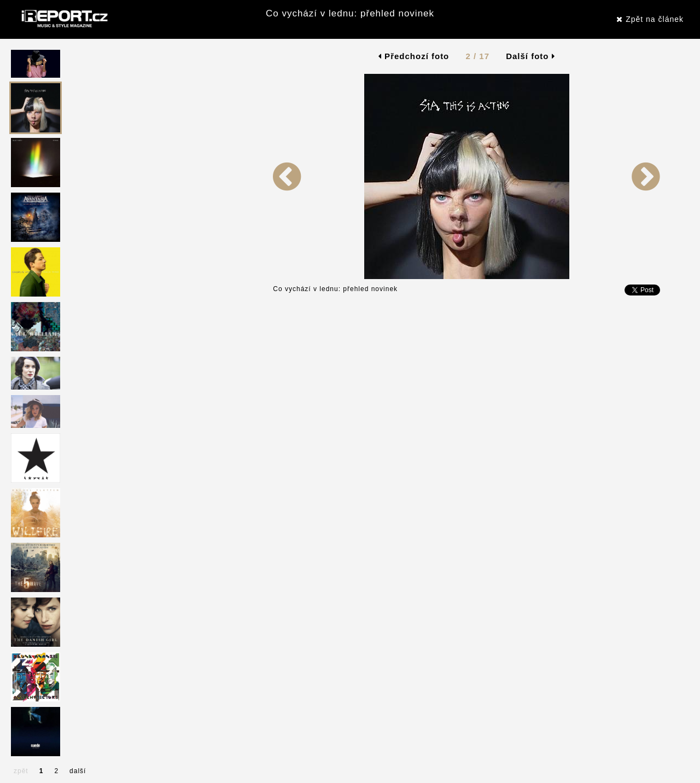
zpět (21, 771)
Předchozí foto (414, 56)
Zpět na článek (650, 19)
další (78, 771)
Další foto (530, 56)
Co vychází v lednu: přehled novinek (350, 13)
